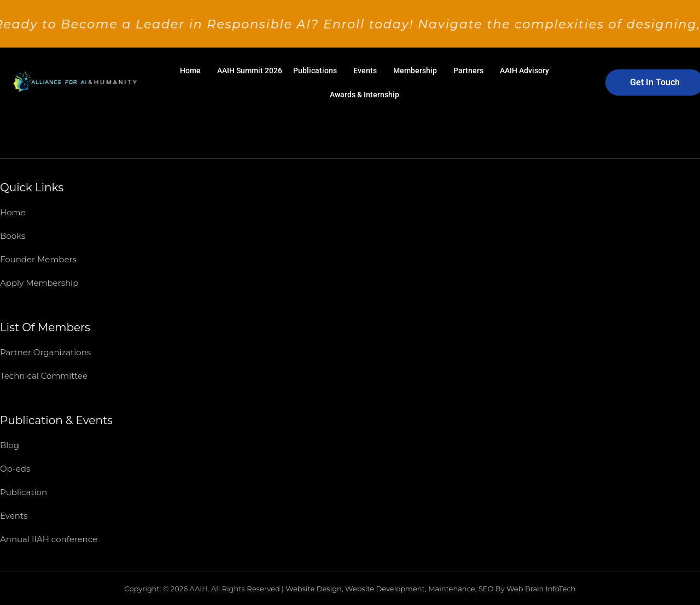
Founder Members (38, 259)
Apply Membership (39, 283)
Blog (10, 445)
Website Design (314, 589)
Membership (415, 71)
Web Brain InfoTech (541, 589)
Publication (24, 492)
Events (365, 71)
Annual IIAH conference (49, 539)
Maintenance (452, 589)
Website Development (385, 589)
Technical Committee (44, 376)
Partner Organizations (45, 352)
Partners (468, 71)
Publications (315, 71)
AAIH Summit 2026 (250, 71)
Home (190, 71)
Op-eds (15, 469)
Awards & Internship (364, 95)
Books (13, 236)
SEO (486, 589)
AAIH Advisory (524, 71)
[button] (193, 71)
